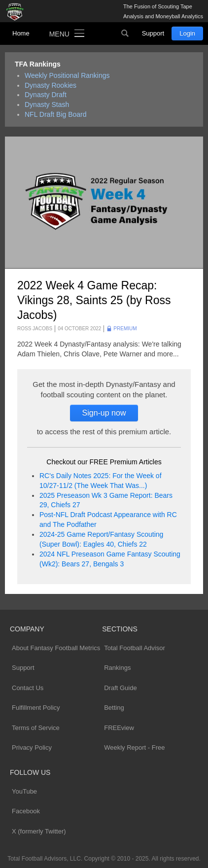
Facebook (26, 811)
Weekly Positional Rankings (67, 75)
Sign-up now (104, 413)
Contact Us (28, 688)
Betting (114, 708)
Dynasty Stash (47, 104)
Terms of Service (36, 728)
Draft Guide (120, 688)
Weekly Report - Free (134, 747)
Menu (59, 34)
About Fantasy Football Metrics (56, 648)
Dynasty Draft (46, 95)
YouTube (24, 791)
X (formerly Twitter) (39, 831)
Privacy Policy (32, 747)
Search (125, 34)
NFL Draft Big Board (56, 114)
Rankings (117, 668)
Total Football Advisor (135, 648)
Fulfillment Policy (36, 708)
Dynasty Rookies (51, 85)
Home (21, 33)
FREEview (119, 728)
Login (187, 33)
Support (153, 33)
